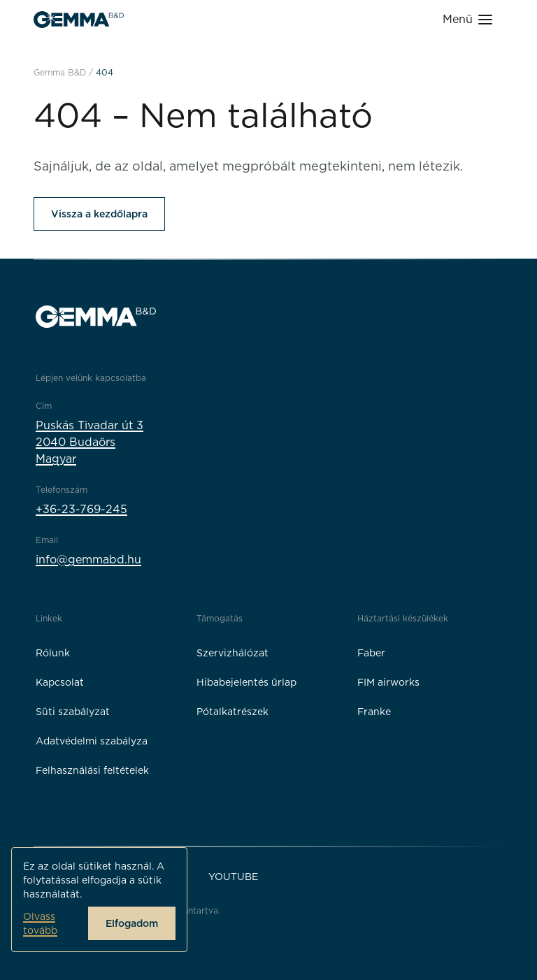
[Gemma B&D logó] (79, 20)
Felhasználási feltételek (92, 770)
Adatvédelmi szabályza (92, 741)
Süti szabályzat (73, 712)
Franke (374, 712)
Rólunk (53, 653)
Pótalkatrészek (232, 712)
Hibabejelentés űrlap (246, 682)
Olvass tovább (40, 923)
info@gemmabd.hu (88, 560)
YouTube (233, 877)
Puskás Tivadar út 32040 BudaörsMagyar (89, 442)
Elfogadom (132, 923)
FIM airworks (388, 682)
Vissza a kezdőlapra (99, 214)
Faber (371, 653)
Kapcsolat (60, 682)
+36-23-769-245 (81, 509)
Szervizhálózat (232, 653)
